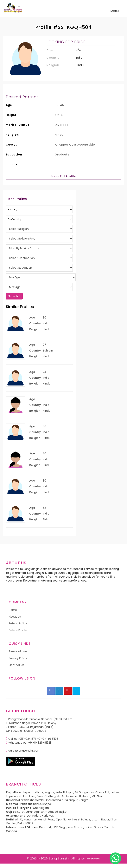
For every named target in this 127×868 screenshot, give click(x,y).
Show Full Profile (64, 176)
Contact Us (16, 665)
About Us (15, 617)
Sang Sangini (59, 858)
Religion (12, 135)
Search (14, 296)
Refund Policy (18, 623)
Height (11, 115)
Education (14, 155)
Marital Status (18, 125)
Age (9, 105)
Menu (116, 12)
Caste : (12, 145)
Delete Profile (18, 630)
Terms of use (18, 651)
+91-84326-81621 (40, 743)
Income (12, 164)
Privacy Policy (18, 658)
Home (13, 610)
